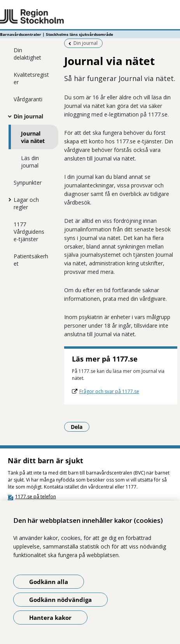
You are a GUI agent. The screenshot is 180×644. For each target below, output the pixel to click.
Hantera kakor (50, 618)
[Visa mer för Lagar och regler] (8, 199)
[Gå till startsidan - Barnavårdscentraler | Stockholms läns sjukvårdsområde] (90, 17)
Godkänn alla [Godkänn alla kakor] (49, 582)
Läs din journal (30, 162)
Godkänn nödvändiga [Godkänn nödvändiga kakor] (60, 600)
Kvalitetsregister (31, 78)
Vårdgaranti (28, 99)
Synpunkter (28, 183)
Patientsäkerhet (31, 260)
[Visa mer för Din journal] (8, 116)
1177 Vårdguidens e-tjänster (29, 232)
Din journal (28, 116)
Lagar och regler (26, 203)
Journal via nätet (33, 137)
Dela (80, 427)
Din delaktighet (27, 54)
